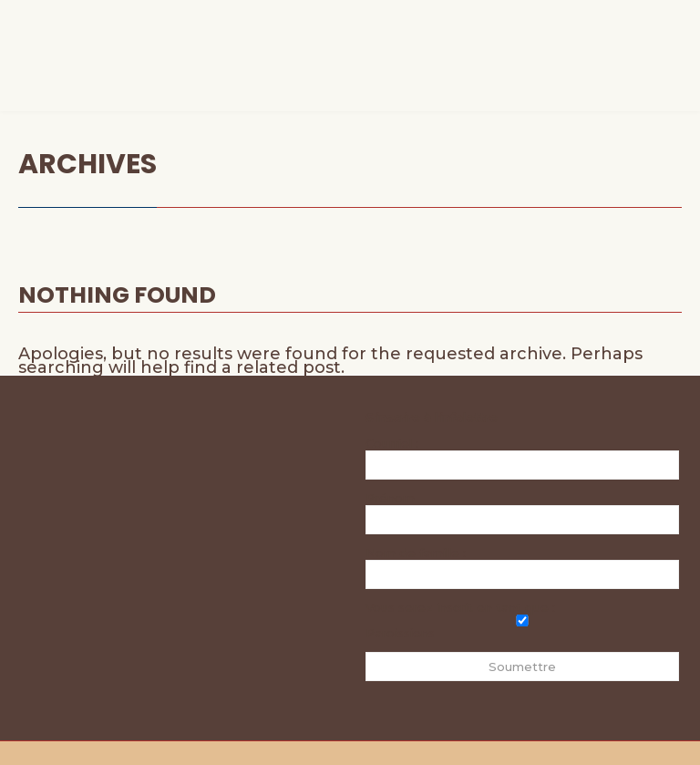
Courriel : (522, 458)
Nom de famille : (416, 553)
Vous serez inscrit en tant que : (460, 607)
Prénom (390, 498)
